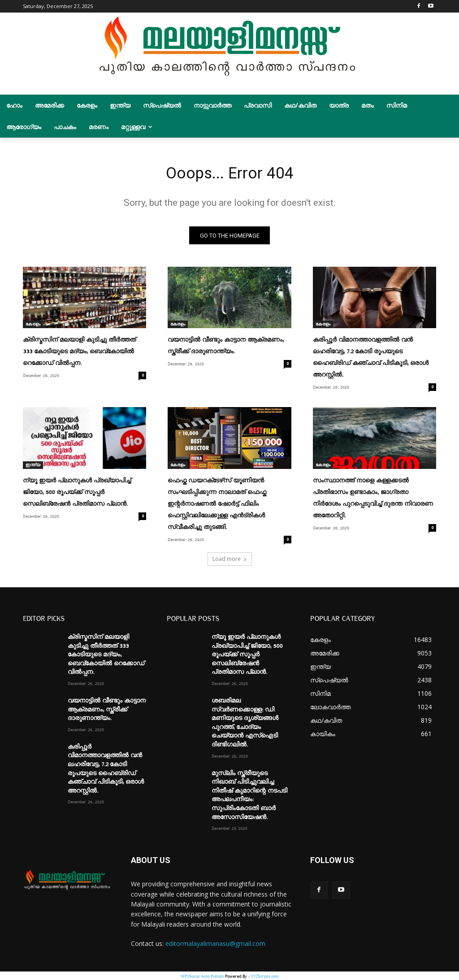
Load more (230, 558)
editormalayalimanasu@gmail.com (215, 943)
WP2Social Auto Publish (202, 975)
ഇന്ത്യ (33, 466)
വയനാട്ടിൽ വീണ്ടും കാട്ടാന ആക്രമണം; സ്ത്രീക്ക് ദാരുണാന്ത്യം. (107, 709)
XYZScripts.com (264, 975)
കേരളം (33, 328)
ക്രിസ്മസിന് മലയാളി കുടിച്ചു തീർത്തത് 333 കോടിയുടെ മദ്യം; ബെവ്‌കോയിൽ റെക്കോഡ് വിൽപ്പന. (79, 355)
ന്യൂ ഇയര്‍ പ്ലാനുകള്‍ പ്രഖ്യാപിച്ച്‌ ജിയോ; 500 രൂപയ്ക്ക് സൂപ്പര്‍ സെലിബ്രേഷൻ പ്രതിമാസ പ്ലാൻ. (77, 493)
